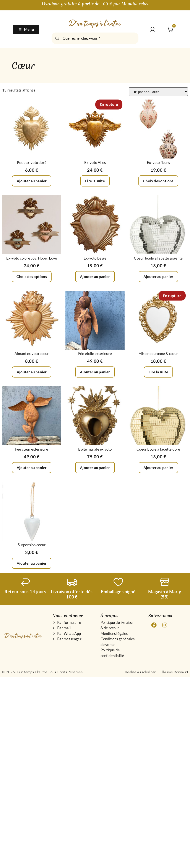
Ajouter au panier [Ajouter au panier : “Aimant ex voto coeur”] (32, 372)
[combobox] (95, 38)
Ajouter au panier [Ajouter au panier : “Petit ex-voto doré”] (32, 181)
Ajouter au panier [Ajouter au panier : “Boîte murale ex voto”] (95, 468)
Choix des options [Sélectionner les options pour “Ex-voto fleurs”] (158, 181)
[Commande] (158, 92)
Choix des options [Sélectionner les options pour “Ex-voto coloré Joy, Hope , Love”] (32, 277)
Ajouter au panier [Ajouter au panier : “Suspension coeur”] (32, 563)
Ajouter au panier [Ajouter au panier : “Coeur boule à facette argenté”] (158, 277)
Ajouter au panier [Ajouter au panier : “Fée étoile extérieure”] (95, 372)
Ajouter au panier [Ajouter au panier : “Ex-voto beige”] (95, 277)
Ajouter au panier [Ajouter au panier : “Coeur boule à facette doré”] (158, 468)
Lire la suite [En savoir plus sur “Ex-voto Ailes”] (95, 181)
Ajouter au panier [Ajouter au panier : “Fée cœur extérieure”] (32, 468)
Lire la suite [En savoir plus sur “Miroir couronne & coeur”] (158, 372)
